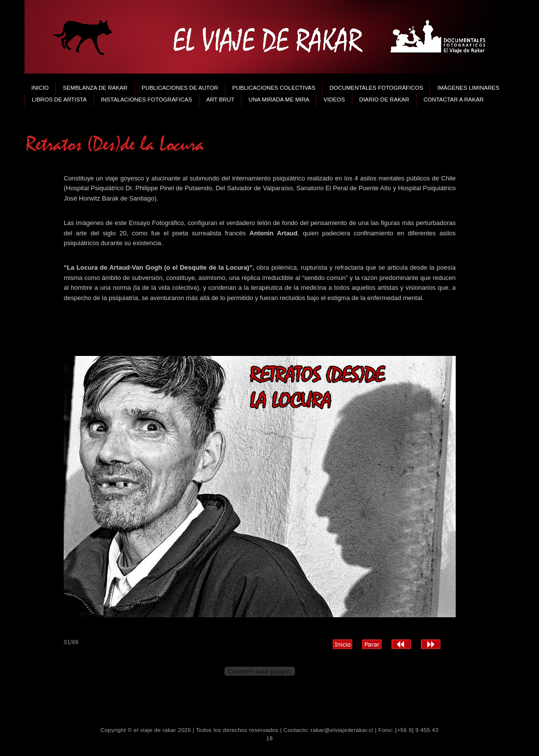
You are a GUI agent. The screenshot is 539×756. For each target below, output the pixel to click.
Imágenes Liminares (468, 88)
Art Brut (220, 100)
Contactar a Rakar (453, 100)
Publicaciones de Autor (180, 88)
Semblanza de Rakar (95, 88)
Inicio (40, 88)
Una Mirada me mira (279, 100)
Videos (334, 100)
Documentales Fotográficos (376, 88)
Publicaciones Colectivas (274, 88)
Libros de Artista (59, 100)
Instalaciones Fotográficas (147, 100)
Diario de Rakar (384, 100)
